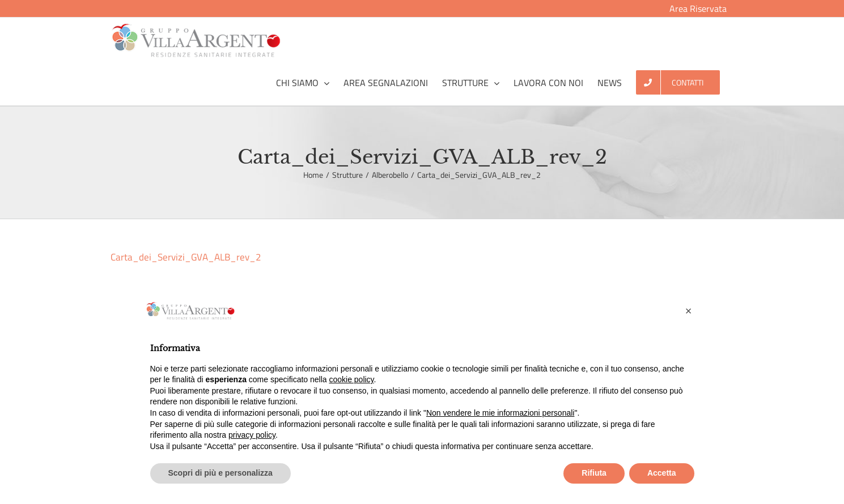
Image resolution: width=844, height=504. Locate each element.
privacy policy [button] (252, 435)
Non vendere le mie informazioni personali (500, 413)
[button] (689, 311)
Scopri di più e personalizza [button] (220, 473)
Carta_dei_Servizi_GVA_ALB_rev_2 (186, 257)
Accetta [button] (662, 473)
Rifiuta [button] (594, 473)
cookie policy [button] (351, 379)
